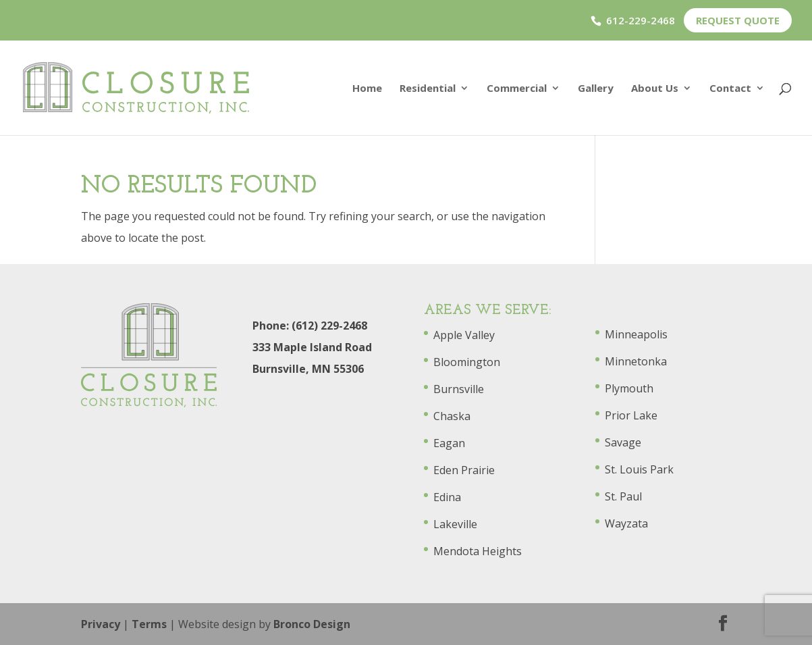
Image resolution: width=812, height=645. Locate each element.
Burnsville (459, 389)
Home (367, 89)
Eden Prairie (464, 470)
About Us (655, 89)
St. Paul (623, 496)
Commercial (517, 89)
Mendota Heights (478, 551)
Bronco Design (312, 624)
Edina (447, 497)
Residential (428, 89)
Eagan (449, 443)
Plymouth (629, 388)
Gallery (596, 89)
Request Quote (738, 20)
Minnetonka (636, 361)
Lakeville (455, 524)
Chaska (452, 416)
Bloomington (467, 362)
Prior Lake (631, 415)
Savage (623, 442)
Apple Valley (464, 335)
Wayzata (626, 523)
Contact (730, 89)
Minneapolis (636, 334)
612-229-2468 (641, 20)
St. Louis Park (639, 469)
